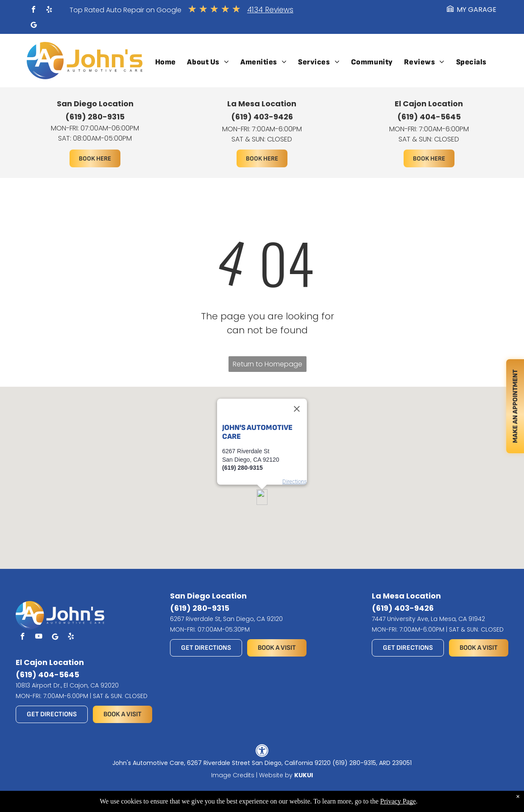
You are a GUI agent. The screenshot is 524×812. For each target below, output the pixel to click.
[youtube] (39, 637)
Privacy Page (398, 801)
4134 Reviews (270, 10)
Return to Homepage (268, 364)
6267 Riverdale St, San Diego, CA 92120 (226, 619)
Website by (276, 775)
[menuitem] (166, 62)
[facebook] (33, 10)
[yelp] (49, 10)
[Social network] (33, 26)
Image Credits (233, 775)
